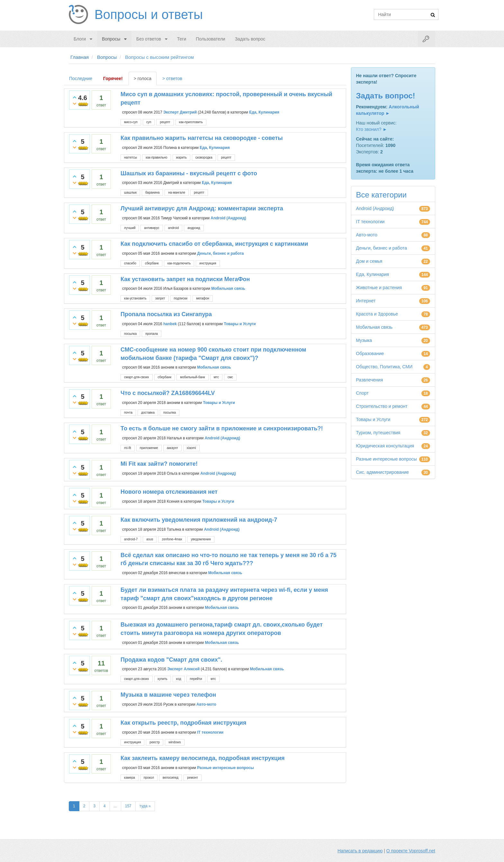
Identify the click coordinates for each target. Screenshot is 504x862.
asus (150, 539)
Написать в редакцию (360, 851)
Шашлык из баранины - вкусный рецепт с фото (189, 173)
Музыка (364, 340)
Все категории (382, 195)
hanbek (170, 324)
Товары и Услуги (240, 324)
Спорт (362, 393)
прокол (149, 778)
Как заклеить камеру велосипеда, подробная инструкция (203, 758)
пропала (152, 334)
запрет (160, 298)
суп (149, 122)
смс (230, 377)
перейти (196, 679)
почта (128, 413)
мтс (216, 377)
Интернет (366, 301)
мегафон (203, 298)
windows (175, 742)
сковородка (204, 157)
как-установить (135, 298)
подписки (181, 298)
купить (163, 679)
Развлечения (370, 380)
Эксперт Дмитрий (180, 112)
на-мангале (177, 193)
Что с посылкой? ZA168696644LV (168, 393)
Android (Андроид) (228, 218)
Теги (182, 39)
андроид (194, 228)
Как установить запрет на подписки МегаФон (185, 279)
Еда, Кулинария (264, 112)
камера (130, 778)
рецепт (165, 122)
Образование (370, 353)
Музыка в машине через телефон (168, 695)
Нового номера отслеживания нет (169, 492)
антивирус (152, 228)
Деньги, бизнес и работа (220, 253)
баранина (152, 193)
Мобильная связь (228, 289)
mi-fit (128, 448)
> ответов (172, 78)
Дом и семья (369, 261)
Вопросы (111, 39)
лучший (130, 228)
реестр (155, 742)
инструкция (208, 263)
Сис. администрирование (383, 472)
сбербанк (152, 263)
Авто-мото (206, 704)
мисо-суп (131, 122)
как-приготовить (191, 122)
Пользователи (210, 39)
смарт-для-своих (136, 377)
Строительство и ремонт (382, 406)
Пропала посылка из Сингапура (166, 314)
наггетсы (130, 157)
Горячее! (113, 78)
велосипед (171, 778)
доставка (148, 413)
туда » (145, 806)
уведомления (201, 539)
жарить (181, 157)
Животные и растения (379, 288)
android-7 (131, 539)
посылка (130, 334)
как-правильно (156, 157)
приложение (149, 448)
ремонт (193, 778)
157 (128, 806)
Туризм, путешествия (378, 433)
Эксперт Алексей (183, 669)
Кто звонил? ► (372, 129)
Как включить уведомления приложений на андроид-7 (199, 520)
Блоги (80, 39)
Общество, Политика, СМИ (384, 367)
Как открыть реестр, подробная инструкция (183, 723)
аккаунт (172, 448)
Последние (81, 78)
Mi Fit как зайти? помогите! (159, 464)
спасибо (130, 263)
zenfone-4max (172, 539)
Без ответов (149, 39)
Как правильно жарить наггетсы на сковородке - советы (202, 138)
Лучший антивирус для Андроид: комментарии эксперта (202, 208)
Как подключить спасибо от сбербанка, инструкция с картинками (214, 244)
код (179, 679)
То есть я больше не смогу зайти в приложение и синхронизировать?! (222, 428)
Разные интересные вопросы (225, 768)
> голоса (143, 78)
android (173, 228)
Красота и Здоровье (377, 314)
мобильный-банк (192, 377)
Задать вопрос (250, 39)
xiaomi (191, 448)
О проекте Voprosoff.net (411, 851)
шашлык (130, 193)
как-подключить (179, 263)
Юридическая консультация (385, 446)
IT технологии (210, 732)
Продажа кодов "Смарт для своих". (171, 660)
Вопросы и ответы (149, 14)
